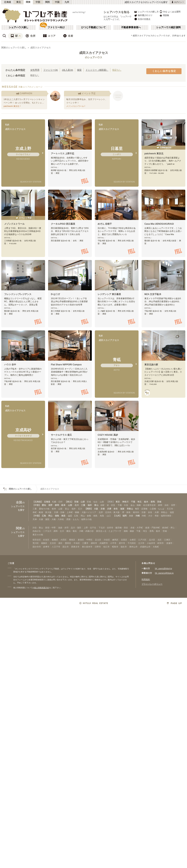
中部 (38, 2)
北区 (160, 540)
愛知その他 (44, 509)
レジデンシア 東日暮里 (109, 294)
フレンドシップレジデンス (18, 294)
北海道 (8, 2)
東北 (19, 2)
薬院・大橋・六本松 (55, 519)
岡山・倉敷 (86, 516)
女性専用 (35, 70)
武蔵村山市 (145, 547)
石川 (77, 505)
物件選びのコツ (143, 15)
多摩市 (46, 547)
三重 (83, 505)
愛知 (44, 505)
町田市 (161, 543)
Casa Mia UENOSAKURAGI (159, 224)
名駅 (102, 505)
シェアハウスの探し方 (146, 12)
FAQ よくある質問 (170, 12)
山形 (83, 502)
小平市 (113, 543)
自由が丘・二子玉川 (42, 531)
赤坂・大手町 (137, 528)
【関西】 (89, 509)
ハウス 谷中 (10, 365)
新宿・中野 (50, 528)
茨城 (159, 502)
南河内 (136, 512)
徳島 (57, 516)
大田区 (64, 540)
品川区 (152, 540)
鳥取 (63, 516)
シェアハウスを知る (117, 12)
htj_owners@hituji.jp (164, 573)
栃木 (146, 502)
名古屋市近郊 (149, 505)
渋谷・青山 (38, 528)
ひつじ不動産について (93, 27)
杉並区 (46, 540)
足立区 (98, 540)
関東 (28, 2)
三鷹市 (85, 543)
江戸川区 (142, 540)
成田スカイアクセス (41, 48)
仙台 (95, 502)
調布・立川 (59, 531)
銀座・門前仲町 (153, 528)
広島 (44, 516)
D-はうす (56, 294)
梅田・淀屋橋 (141, 509)
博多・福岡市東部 (163, 516)
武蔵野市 (104, 543)
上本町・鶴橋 (73, 512)
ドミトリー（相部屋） (97, 70)
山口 (70, 516)
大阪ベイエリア (89, 512)
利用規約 (146, 579)
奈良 (116, 509)
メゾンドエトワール (14, 224)
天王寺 (170, 509)
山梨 (70, 505)
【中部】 (37, 505)
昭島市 (115, 547)
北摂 (101, 512)
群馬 (153, 502)
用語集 (164, 15)
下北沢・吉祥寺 (106, 528)
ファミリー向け (56, 27)
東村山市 (133, 547)
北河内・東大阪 (112, 512)
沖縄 (138, 516)
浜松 (167, 505)
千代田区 (132, 543)
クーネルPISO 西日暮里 (63, 224)
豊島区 (72, 540)
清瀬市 (169, 543)
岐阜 (63, 505)
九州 (67, 2)
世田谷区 (37, 540)
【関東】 (111, 502)
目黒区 (124, 540)
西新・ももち (73, 519)
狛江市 (106, 547)
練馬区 (115, 540)
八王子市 (56, 547)
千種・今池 (123, 505)
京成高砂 (23, 430)
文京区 (53, 543)
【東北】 (69, 502)
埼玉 (139, 502)
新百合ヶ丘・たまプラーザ (109, 531)
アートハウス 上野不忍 (63, 154)
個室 (79, 70)
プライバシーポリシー (152, 584)
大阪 (96, 509)
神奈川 (125, 502)
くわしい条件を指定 (164, 71)
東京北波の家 (151, 365)
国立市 (66, 547)
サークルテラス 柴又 (61, 435)
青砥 (117, 360)
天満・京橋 (59, 512)
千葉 (133, 502)
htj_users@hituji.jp (163, 568)
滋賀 (122, 509)
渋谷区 (107, 540)
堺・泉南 (126, 512)
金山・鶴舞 (136, 505)
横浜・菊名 (72, 531)
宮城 (76, 502)
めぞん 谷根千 (105, 224)
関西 (48, 2)
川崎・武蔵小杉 (86, 531)
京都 (103, 509)
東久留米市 (87, 547)
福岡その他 (86, 519)
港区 (60, 543)
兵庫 (109, 509)
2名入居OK (67, 70)
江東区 (167, 540)
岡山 (50, 516)
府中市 (122, 543)
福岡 (125, 516)
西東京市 (75, 547)
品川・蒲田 (76, 528)
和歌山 (130, 509)
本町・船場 (38, 512)
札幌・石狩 (57, 502)
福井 (90, 505)
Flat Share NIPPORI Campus (66, 365)
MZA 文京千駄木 (153, 294)
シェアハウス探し (19, 27)
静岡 (57, 505)
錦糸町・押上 (168, 528)
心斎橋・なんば (157, 509)
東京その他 (38, 535)
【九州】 (117, 516)
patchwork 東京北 (154, 154)
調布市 (94, 543)
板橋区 (55, 540)
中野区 (89, 540)
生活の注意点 (142, 19)
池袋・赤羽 (63, 528)
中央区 (77, 543)
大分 (131, 516)
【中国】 (37, 516)
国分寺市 (37, 547)
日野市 (98, 547)
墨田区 (68, 543)
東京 (118, 502)
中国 (57, 2)
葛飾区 (44, 543)
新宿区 (81, 540)
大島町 (156, 547)
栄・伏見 (111, 505)
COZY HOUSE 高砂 (108, 435)
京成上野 (23, 149)
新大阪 (48, 512)
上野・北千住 (90, 528)
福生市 (124, 547)
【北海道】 (38, 502)
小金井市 (151, 543)
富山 (96, 505)
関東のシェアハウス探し (14, 48)
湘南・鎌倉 (129, 531)
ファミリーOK (51, 70)
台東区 (133, 540)
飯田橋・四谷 (122, 528)
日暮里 (117, 149)
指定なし (117, 70)
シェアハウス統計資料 (168, 27)
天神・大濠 (38, 519)
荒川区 (36, 543)
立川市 (141, 543)
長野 (50, 505)
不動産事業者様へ (131, 27)
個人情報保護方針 (42, 588)
